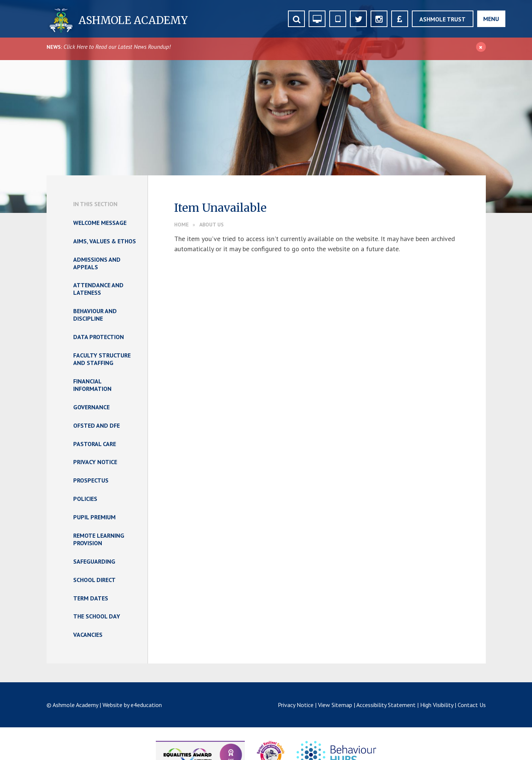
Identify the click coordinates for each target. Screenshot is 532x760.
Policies (85, 499)
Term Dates (91, 598)
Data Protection (99, 337)
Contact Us (472, 705)
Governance (91, 407)
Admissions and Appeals (97, 263)
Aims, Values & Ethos (105, 241)
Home (182, 225)
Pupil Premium (94, 517)
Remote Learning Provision (99, 539)
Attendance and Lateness (98, 289)
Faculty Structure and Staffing (102, 359)
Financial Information (92, 385)
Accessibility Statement (386, 705)
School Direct (94, 580)
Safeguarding (94, 561)
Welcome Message (100, 223)
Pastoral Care (95, 444)
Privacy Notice (95, 462)
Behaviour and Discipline (95, 315)
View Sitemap (335, 705)
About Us (212, 225)
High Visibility (437, 705)
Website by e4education (132, 705)
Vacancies (88, 635)
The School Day (97, 616)
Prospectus (91, 480)
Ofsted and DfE (96, 425)
